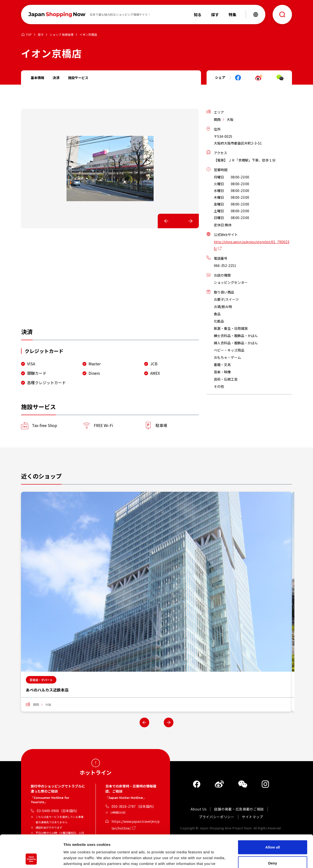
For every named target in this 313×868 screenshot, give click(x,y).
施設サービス (78, 78)
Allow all (273, 817)
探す (41, 35)
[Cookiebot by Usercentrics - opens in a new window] (31, 859)
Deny (273, 833)
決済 (56, 78)
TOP (29, 35)
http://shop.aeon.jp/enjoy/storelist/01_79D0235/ (252, 245)
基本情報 (37, 78)
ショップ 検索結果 (62, 35)
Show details (254, 858)
